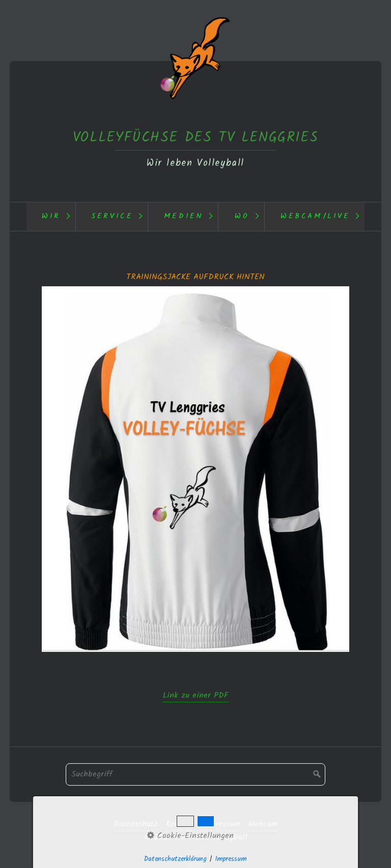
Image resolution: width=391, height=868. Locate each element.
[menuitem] (51, 217)
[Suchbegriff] (195, 774)
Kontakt (180, 824)
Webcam (263, 824)
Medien (184, 216)
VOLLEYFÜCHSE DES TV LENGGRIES (195, 138)
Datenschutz (136, 824)
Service (112, 216)
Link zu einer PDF (196, 695)
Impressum (221, 824)
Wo (242, 216)
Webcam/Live (315, 216)
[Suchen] (317, 774)
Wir (51, 216)
